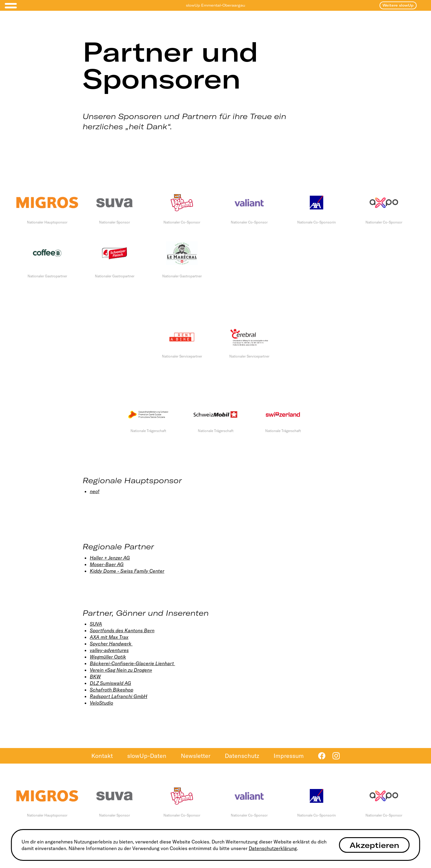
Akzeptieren (374, 845)
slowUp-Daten (147, 756)
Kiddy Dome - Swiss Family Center (127, 571)
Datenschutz (242, 756)
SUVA (96, 624)
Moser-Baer (103, 564)
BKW (95, 677)
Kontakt (102, 756)
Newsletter (196, 756)
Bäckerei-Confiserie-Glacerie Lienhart (132, 663)
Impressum (289, 756)
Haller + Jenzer (106, 558)
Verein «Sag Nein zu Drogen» (121, 670)
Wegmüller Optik (108, 657)
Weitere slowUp (398, 5)
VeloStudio (101, 703)
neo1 (95, 491)
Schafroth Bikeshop (111, 690)
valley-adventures (109, 650)
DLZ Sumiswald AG (110, 683)
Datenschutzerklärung (273, 848)
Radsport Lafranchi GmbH (119, 696)
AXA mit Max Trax (109, 637)
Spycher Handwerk (111, 644)
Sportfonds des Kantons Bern (122, 630)
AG (126, 558)
